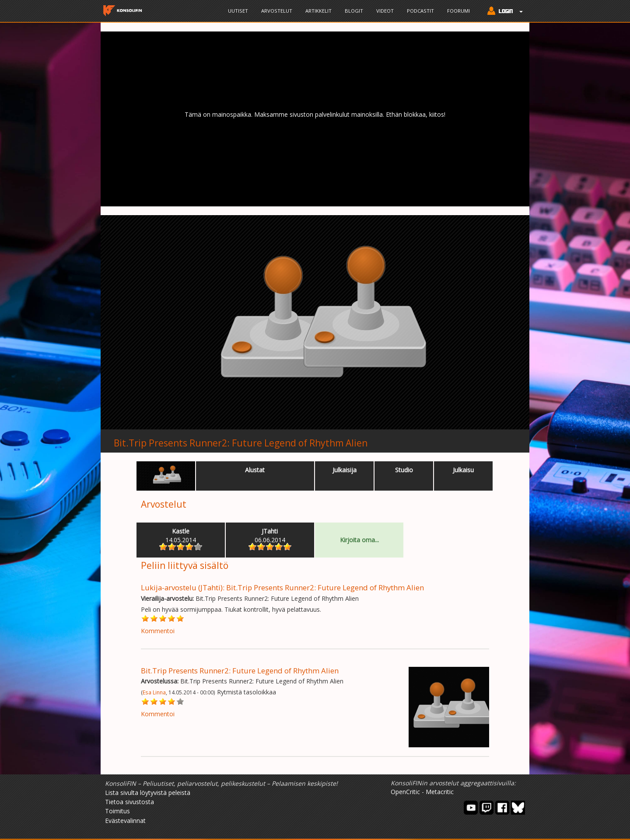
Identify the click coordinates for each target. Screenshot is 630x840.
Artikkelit (318, 11)
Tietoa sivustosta (129, 802)
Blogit (354, 11)
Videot (385, 11)
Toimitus (117, 811)
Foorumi (458, 11)
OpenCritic (405, 792)
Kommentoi (158, 631)
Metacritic (440, 792)
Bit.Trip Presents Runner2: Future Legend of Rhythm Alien (241, 443)
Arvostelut (277, 11)
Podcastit (420, 11)
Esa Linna (154, 692)
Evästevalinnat (125, 821)
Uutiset (238, 11)
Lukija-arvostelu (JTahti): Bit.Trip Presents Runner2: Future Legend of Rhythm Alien (282, 587)
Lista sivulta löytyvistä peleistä (148, 793)
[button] (503, 12)
